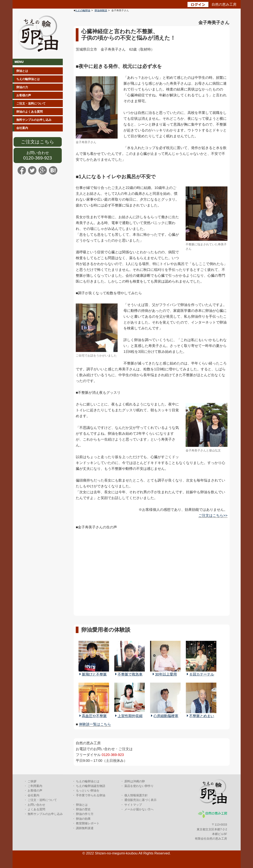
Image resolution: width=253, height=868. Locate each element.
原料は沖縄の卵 (135, 781)
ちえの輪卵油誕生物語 (91, 786)
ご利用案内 (35, 786)
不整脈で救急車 (130, 674)
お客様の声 (24, 95)
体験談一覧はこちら (95, 724)
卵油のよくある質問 (30, 112)
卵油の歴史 (83, 809)
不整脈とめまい (202, 716)
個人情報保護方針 (136, 795)
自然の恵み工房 (224, 4)
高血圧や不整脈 (94, 716)
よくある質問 (36, 809)
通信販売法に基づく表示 (140, 800)
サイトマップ (133, 805)
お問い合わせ (38, 153)
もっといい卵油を (88, 790)
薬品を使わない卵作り (139, 786)
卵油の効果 (83, 819)
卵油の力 (22, 87)
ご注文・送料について (31, 103)
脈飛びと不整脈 (94, 674)
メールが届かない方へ (139, 809)
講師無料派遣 (85, 828)
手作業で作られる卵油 (91, 795)
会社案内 (22, 128)
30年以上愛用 (166, 674)
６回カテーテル (202, 674)
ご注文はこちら (38, 142)
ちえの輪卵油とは (28, 79)
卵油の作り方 (85, 814)
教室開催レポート (88, 823)
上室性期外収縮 (130, 716)
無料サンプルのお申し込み (34, 120)
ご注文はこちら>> (213, 516)
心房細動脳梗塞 (166, 716)
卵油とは (22, 71)
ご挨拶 (32, 781)
